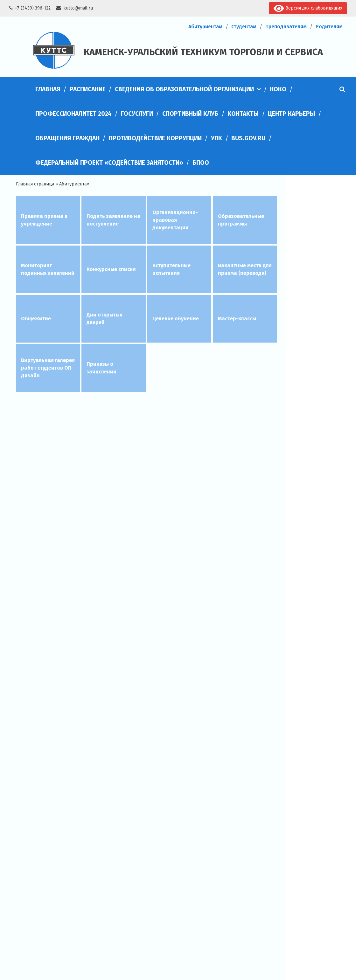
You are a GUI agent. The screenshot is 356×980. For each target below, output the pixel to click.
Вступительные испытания (171, 269)
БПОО (201, 163)
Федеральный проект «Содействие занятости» (109, 163)
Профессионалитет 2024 (73, 114)
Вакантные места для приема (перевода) (245, 269)
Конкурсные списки (111, 269)
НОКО (278, 89)
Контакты (243, 114)
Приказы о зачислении (101, 368)
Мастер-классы (237, 319)
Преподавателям (286, 27)
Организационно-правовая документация (175, 220)
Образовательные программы (241, 220)
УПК (216, 138)
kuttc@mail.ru (78, 8)
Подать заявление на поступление (113, 220)
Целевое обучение (176, 319)
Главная (48, 89)
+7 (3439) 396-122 (33, 8)
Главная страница (35, 184)
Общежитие (36, 319)
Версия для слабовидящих (308, 8)
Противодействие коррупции (155, 138)
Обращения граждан (67, 138)
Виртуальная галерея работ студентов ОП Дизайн (48, 368)
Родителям (329, 27)
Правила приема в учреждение (44, 220)
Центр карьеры (291, 114)
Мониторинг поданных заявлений (48, 269)
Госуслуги (137, 114)
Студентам (244, 27)
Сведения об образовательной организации (184, 89)
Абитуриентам (205, 27)
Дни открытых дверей (104, 319)
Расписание (88, 89)
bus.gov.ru (248, 138)
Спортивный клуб (190, 114)
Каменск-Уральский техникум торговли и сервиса (203, 52)
